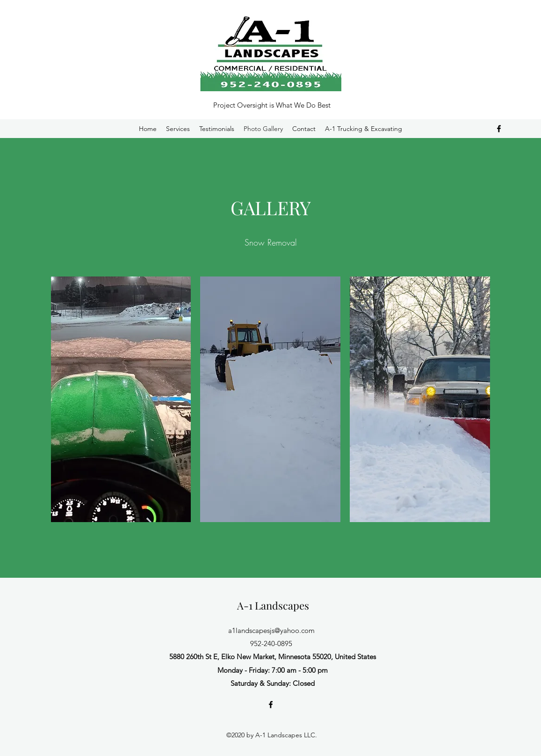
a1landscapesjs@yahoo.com (271, 630)
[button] (121, 399)
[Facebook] (499, 129)
